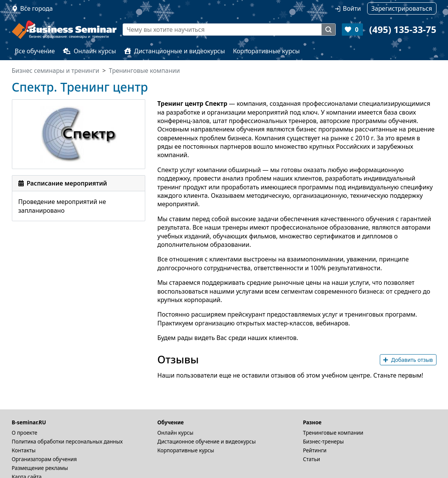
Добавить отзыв (408, 360)
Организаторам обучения (44, 459)
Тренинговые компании (333, 433)
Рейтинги (315, 450)
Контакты (24, 450)
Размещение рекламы (40, 468)
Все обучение (35, 51)
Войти (352, 8)
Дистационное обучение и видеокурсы (207, 441)
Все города (37, 8)
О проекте (25, 433)
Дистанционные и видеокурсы (175, 51)
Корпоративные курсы (266, 51)
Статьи (312, 459)
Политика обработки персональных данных (67, 441)
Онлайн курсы (89, 51)
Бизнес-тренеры (324, 441)
